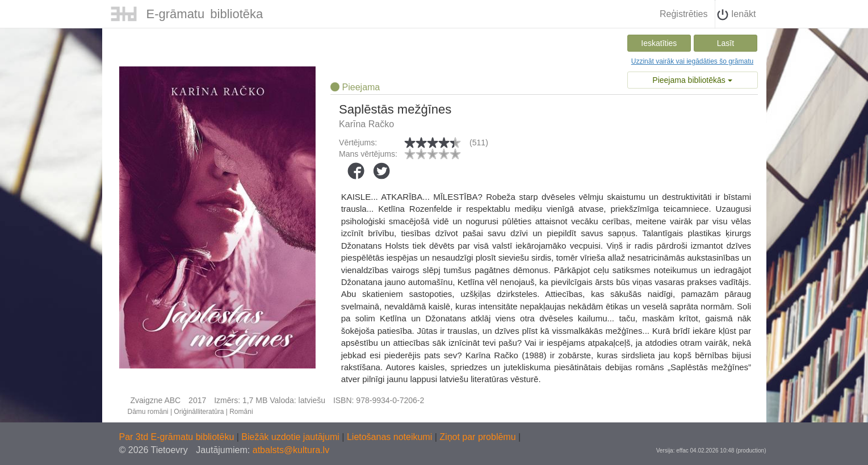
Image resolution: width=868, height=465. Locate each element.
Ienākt (736, 15)
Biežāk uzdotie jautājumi (292, 437)
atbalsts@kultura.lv (291, 450)
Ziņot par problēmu (477, 437)
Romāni (241, 412)
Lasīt (726, 43)
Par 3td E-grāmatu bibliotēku (178, 437)
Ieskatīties (659, 43)
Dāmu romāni (148, 412)
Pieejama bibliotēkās (692, 80)
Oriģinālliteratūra (199, 412)
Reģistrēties (684, 14)
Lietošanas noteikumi (391, 437)
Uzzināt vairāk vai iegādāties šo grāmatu (692, 61)
